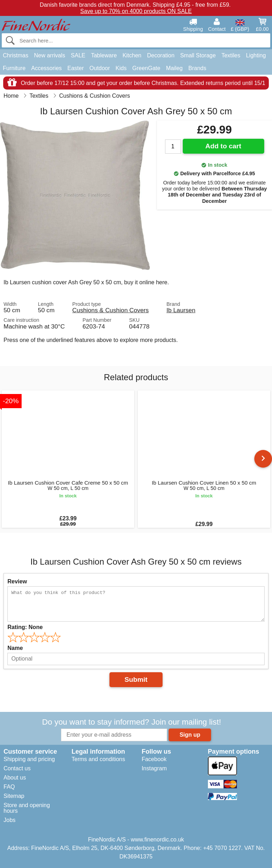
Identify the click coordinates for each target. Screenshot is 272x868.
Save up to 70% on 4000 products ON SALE (136, 11)
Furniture (14, 68)
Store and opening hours (27, 808)
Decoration (161, 55)
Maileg (174, 68)
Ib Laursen (181, 310)
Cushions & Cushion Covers (110, 310)
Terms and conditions (98, 759)
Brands (197, 68)
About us (15, 778)
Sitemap (14, 796)
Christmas (16, 55)
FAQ (9, 787)
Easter (75, 68)
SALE (78, 55)
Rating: (25, 627)
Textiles (231, 55)
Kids (121, 68)
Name (15, 648)
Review (17, 581)
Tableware (104, 55)
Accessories (46, 68)
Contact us (17, 768)
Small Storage (198, 55)
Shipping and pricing (29, 759)
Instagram (154, 768)
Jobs (10, 820)
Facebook (154, 759)
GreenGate (146, 68)
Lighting (256, 55)
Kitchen (132, 55)
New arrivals (50, 55)
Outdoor (100, 68)
